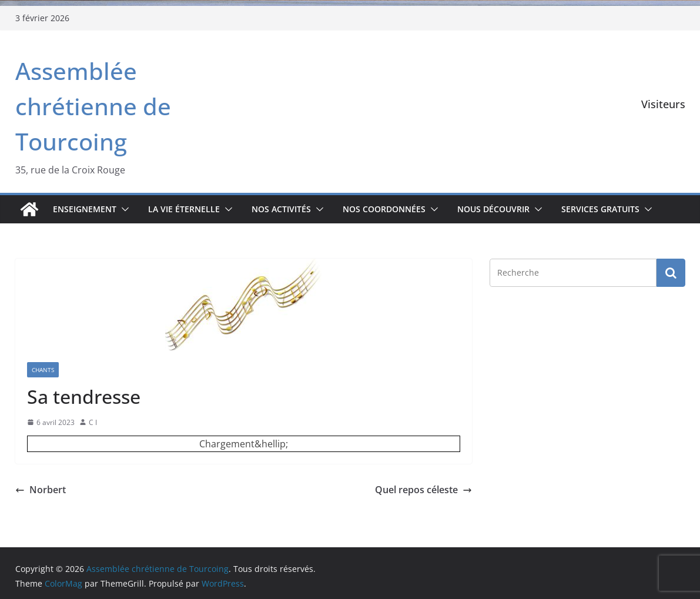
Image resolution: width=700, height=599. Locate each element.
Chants (43, 370)
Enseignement (85, 209)
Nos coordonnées (384, 209)
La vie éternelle (184, 209)
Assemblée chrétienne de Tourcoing (93, 106)
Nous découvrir (493, 209)
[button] (123, 209)
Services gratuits (600, 209)
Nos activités (281, 209)
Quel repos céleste (423, 490)
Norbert (41, 490)
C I (93, 422)
